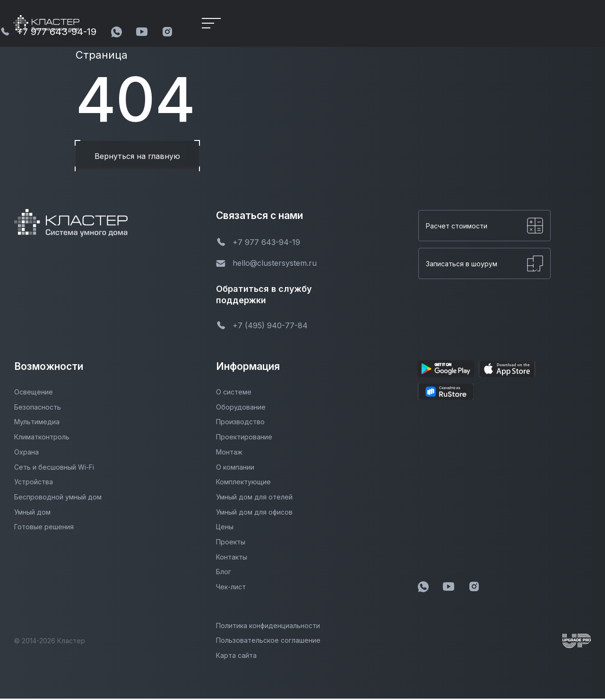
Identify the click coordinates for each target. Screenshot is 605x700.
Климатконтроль (42, 438)
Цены (225, 528)
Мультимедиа (37, 424)
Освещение (34, 393)
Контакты (232, 558)
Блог (224, 573)
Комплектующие (243, 483)
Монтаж (229, 453)
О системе (234, 393)
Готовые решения (44, 528)
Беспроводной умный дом (58, 498)
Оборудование (241, 408)
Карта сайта (236, 657)
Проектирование (244, 438)
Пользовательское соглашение (268, 642)
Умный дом (32, 513)
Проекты (231, 543)
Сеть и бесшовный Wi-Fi (54, 468)
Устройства (34, 483)
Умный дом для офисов (254, 513)
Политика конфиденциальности (268, 627)
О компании (235, 468)
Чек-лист (231, 588)
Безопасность (38, 408)
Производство (240, 424)
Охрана (26, 453)
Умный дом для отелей (254, 498)
